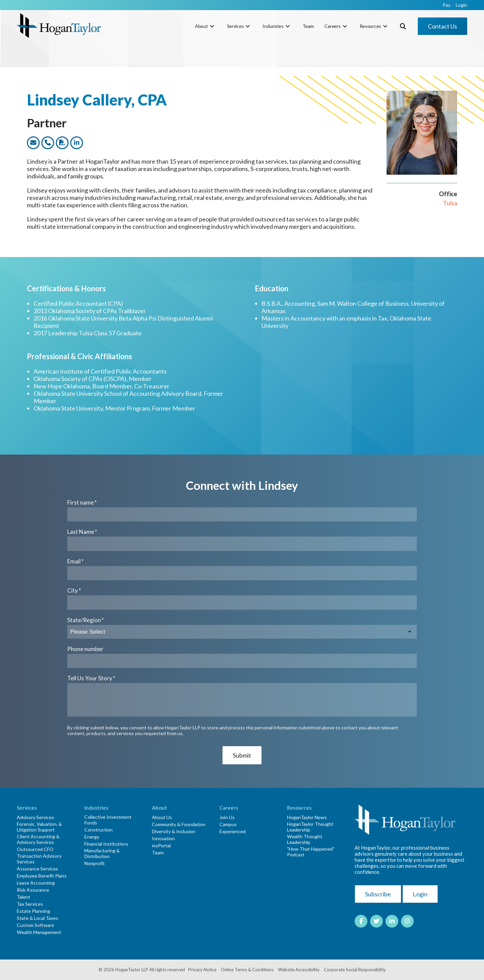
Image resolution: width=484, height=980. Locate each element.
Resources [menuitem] (370, 26)
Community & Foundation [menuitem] (179, 824)
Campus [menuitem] (228, 824)
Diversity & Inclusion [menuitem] (174, 831)
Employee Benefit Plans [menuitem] (42, 876)
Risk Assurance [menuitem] (33, 890)
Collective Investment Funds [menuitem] (108, 820)
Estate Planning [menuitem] (33, 911)
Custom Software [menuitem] (35, 925)
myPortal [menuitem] (161, 845)
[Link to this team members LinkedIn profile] (77, 143)
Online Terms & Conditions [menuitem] (247, 970)
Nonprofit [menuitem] (95, 863)
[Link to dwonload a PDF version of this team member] (62, 143)
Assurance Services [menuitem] (37, 869)
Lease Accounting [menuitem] (36, 883)
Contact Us (442, 26)
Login (420, 894)
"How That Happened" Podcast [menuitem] (311, 852)
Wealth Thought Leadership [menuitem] (305, 839)
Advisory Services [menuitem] (35, 817)
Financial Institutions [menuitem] (106, 844)
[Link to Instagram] (407, 921)
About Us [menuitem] (162, 817)
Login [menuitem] (461, 5)
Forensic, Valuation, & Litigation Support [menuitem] (39, 827)
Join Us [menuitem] (227, 817)
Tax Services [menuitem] (30, 904)
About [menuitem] (201, 26)
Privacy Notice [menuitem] (202, 970)
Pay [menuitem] (447, 5)
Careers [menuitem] (332, 26)
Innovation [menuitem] (163, 838)
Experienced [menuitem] (233, 831)
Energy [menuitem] (92, 837)
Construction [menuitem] (98, 830)
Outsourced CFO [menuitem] (35, 849)
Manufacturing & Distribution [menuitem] (102, 853)
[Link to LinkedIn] (392, 921)
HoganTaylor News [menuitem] (307, 817)
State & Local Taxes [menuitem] (37, 918)
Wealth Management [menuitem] (39, 932)
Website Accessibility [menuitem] (299, 970)
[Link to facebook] (361, 921)
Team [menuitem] (308, 26)
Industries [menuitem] (273, 26)
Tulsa (450, 203)
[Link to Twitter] (376, 921)
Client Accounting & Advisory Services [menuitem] (38, 839)
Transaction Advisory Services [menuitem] (39, 859)
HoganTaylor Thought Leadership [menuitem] (310, 827)
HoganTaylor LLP (132, 970)
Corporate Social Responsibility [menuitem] (355, 970)
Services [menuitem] (235, 26)
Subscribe (378, 894)
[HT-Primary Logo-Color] (59, 26)
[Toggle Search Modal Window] (403, 26)
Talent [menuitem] (24, 897)
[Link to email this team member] (33, 143)
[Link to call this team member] (48, 143)
